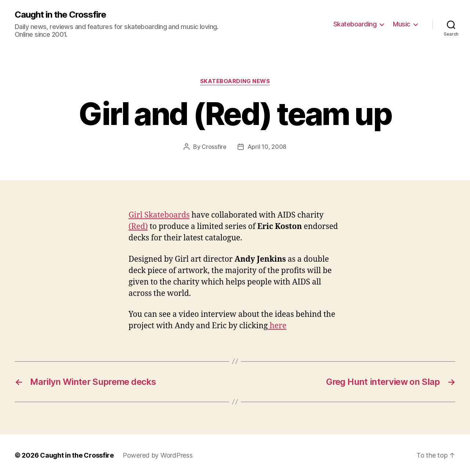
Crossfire (214, 147)
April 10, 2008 (267, 147)
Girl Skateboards (159, 215)
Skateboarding (355, 24)
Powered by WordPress (158, 455)
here (277, 326)
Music (402, 24)
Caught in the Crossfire (60, 15)
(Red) (138, 227)
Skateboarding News (235, 81)
